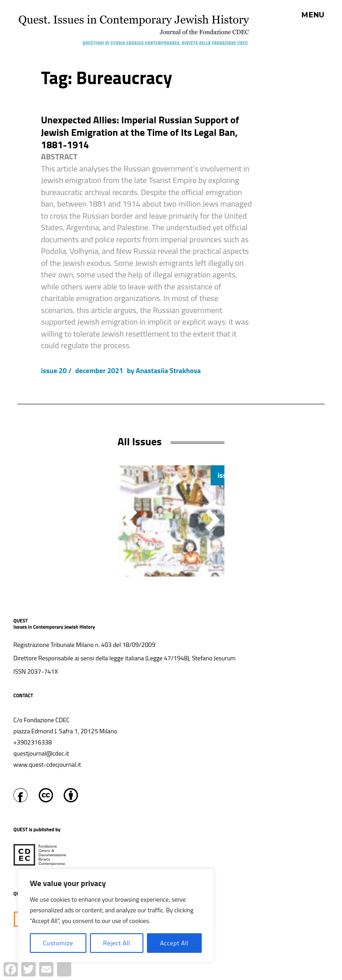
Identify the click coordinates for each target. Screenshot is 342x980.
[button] (213, 520)
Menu (313, 15)
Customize (58, 943)
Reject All (116, 943)
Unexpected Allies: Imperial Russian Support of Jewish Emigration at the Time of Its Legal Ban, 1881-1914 (140, 132)
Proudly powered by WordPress (157, 975)
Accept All (174, 943)
